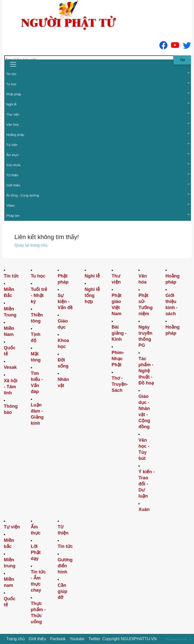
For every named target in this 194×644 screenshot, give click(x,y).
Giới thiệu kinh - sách (172, 305)
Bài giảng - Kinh (119, 333)
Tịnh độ (36, 337)
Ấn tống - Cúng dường (23, 195)
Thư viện (13, 114)
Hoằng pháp (15, 135)
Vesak (10, 367)
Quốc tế (10, 351)
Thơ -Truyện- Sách (120, 384)
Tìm (182, 60)
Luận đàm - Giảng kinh (37, 414)
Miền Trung (10, 312)
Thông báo (11, 409)
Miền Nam (9, 331)
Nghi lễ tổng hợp (92, 295)
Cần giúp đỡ (62, 591)
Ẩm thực (13, 155)
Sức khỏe (14, 165)
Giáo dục (63, 324)
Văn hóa (12, 125)
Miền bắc (9, 543)
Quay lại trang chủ (31, 245)
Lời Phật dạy (36, 552)
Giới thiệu (13, 185)
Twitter (94, 639)
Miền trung (10, 563)
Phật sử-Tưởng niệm (145, 305)
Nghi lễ (11, 104)
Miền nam (9, 582)
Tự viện (12, 145)
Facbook (58, 639)
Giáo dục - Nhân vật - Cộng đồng (144, 412)
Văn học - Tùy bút (144, 449)
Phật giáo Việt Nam (117, 305)
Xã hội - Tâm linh (11, 387)
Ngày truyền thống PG (145, 336)
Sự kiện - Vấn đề (65, 302)
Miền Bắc (9, 292)
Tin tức (11, 74)
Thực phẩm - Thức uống (38, 613)
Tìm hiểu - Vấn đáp (37, 382)
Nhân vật (63, 382)
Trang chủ (16, 639)
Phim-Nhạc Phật (118, 359)
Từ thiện (13, 175)
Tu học (11, 84)
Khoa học (63, 344)
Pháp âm (13, 216)
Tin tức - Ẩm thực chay (38, 581)
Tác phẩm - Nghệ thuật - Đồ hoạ (146, 371)
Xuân (144, 509)
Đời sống (63, 363)
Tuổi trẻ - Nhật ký (39, 295)
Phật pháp (14, 94)
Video (10, 206)
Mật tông (36, 357)
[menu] (13, 64)
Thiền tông (37, 318)
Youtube (77, 639)
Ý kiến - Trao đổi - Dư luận (147, 484)
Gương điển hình (65, 566)
